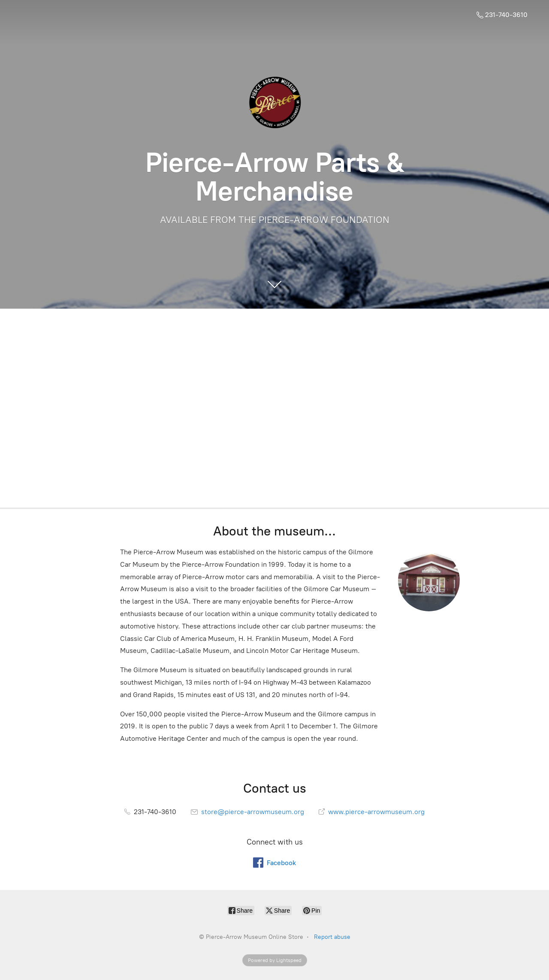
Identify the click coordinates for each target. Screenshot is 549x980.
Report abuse (332, 937)
